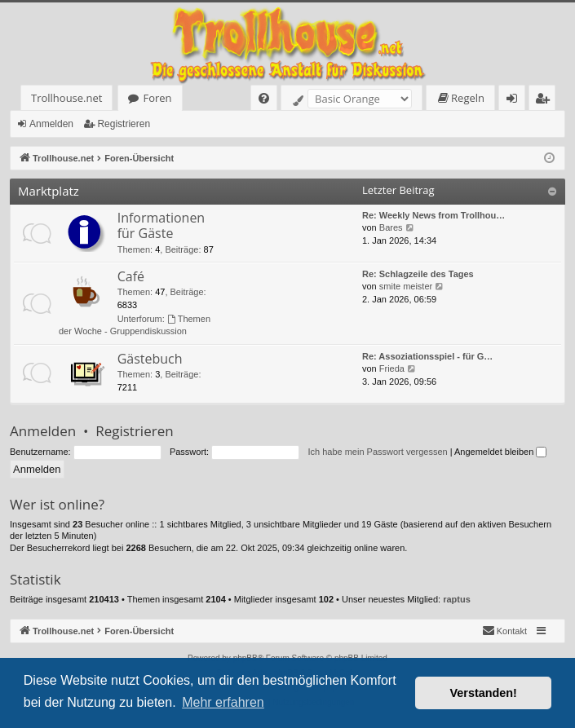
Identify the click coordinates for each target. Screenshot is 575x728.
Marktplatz (49, 191)
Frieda (392, 368)
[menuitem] (264, 98)
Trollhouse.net (66, 98)
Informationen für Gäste (161, 225)
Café (131, 276)
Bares (391, 227)
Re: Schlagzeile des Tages (418, 274)
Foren (157, 98)
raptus (457, 599)
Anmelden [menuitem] (516, 101)
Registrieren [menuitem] (546, 101)
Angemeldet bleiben (500, 452)
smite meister (406, 286)
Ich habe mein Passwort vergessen (377, 452)
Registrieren (124, 124)
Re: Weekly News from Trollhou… (433, 215)
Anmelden (51, 124)
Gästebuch (150, 359)
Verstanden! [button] (484, 693)
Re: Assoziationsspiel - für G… (427, 356)
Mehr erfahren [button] (223, 702)
